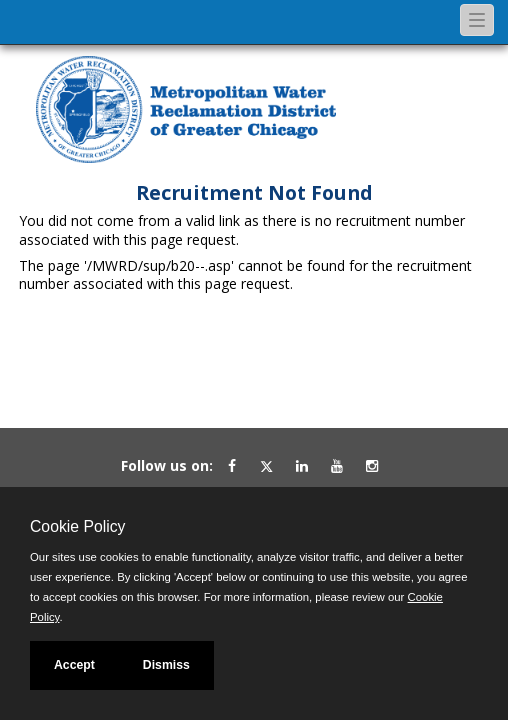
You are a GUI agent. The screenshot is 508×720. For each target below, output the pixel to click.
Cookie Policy (77, 526)
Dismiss (166, 665)
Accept (74, 665)
